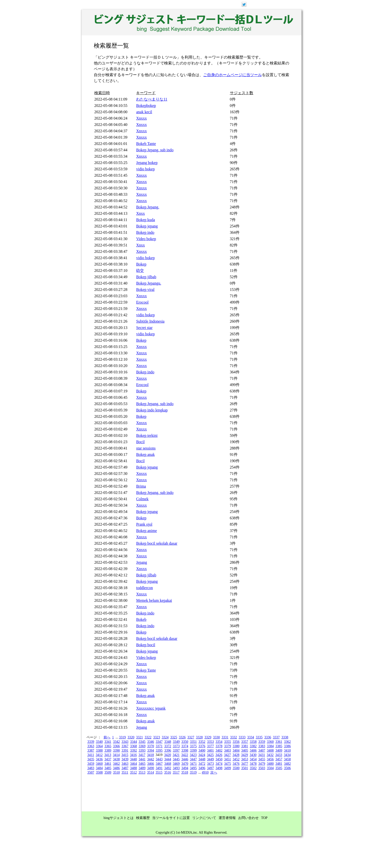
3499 (228, 768)
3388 (99, 751)
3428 (236, 755)
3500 (236, 768)
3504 (270, 768)
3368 (134, 746)
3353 (211, 742)
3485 (108, 768)
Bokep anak (145, 454)
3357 (245, 742)
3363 (91, 746)
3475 (228, 764)
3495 (193, 768)
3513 (142, 772)
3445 (176, 759)
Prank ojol (144, 524)
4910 (205, 772)
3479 (262, 764)
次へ (214, 772)
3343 (125, 742)
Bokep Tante (146, 670)
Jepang (141, 562)
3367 (125, 746)
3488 (134, 768)
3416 (133, 755)
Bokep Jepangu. (149, 283)
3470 (185, 764)
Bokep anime (146, 531)
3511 (125, 772)
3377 (211, 746)
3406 (253, 751)
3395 (159, 751)
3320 (131, 737)
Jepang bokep (147, 163)
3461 (108, 764)
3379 (228, 746)
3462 (117, 764)
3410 (287, 751)
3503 (262, 768)
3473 (211, 764)
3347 (159, 742)
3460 (99, 764)
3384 (270, 746)
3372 (168, 746)
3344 (134, 742)
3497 (211, 768)
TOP (264, 818)
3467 (159, 764)
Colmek (142, 499)
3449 (211, 759)
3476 (236, 764)
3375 (193, 746)
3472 (202, 764)
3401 (211, 751)
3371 (159, 746)
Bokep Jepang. (148, 207)
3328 (199, 737)
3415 (125, 755)
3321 (139, 737)
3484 (99, 768)
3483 (91, 768)
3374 (185, 746)
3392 (134, 751)
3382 (253, 746)
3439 (125, 759)
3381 (245, 746)
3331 (225, 737)
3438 (117, 759)
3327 (191, 737)
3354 (219, 742)
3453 (245, 759)
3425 (210, 755)
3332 (234, 737)
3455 (262, 759)
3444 (168, 759)
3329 (208, 737)
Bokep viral (145, 290)
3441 (142, 759)
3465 (142, 764)
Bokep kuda (145, 220)
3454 (253, 759)
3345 (142, 742)
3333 (242, 737)
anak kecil (144, 112)
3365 (108, 746)
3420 (168, 755)
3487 (125, 768)
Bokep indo (145, 232)
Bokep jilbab (146, 277)
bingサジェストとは (119, 818)
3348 (168, 742)
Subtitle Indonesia (150, 321)
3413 (108, 755)
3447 (193, 759)
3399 (193, 751)
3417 (142, 755)
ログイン (276, 4)
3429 (245, 755)
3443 (159, 759)
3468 (168, 764)
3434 (287, 755)
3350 (185, 742)
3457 (279, 759)
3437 (108, 759)
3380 (236, 746)
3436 (99, 759)
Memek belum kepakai (154, 600)
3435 (91, 759)
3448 (202, 759)
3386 (287, 746)
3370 (151, 746)
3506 (287, 768)
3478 (253, 764)
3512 (133, 772)
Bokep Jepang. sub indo (155, 150)
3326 (182, 737)
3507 (91, 772)
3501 (245, 768)
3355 (228, 742)
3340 (99, 742)
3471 (193, 764)
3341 (108, 742)
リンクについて (204, 818)
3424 (202, 755)
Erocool (142, 302)
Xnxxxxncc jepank (151, 708)
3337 (276, 737)
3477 (245, 764)
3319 (122, 737)
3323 (157, 737)
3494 (185, 768)
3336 (268, 737)
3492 (168, 768)
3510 (117, 772)
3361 (279, 742)
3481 (279, 764)
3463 (125, 764)
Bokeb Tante (146, 144)
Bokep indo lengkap (152, 410)
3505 (279, 768)
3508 (99, 772)
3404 (236, 751)
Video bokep (146, 239)
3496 (202, 768)
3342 (117, 742)
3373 (176, 746)
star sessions (146, 448)
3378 (219, 746)
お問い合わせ (248, 818)
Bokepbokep (146, 106)
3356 (236, 742)
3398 (185, 751)
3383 (262, 746)
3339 (91, 742)
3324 (165, 737)
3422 (185, 755)
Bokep (141, 264)
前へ (107, 737)
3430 (253, 755)
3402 (219, 751)
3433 (279, 755)
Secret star (144, 328)
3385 (279, 746)
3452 (236, 759)
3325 (174, 737)
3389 (108, 751)
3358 (253, 742)
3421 (176, 755)
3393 (142, 751)
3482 (287, 764)
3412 (99, 755)
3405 (245, 751)
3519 (193, 772)
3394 (151, 751)
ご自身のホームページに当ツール (233, 75)
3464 (134, 764)
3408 (270, 751)
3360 (270, 742)
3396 (168, 751)
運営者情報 (227, 818)
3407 (262, 751)
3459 (91, 764)
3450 (219, 759)
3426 (219, 755)
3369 (142, 746)
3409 (279, 751)
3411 (91, 755)
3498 (219, 768)
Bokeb (141, 619)
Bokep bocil (146, 645)
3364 (99, 746)
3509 (108, 772)
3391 (125, 751)
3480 (270, 764)
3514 (150, 772)
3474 (219, 764)
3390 (117, 751)
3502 (253, 768)
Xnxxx (141, 118)
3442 (151, 759)
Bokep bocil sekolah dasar (157, 543)
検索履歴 (143, 818)
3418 (150, 755)
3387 (91, 751)
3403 (228, 751)
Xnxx (140, 213)
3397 (176, 751)
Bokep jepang (147, 226)
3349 (176, 742)
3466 (151, 764)
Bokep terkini (147, 435)
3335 (259, 737)
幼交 (140, 271)
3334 (251, 737)
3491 (159, 768)
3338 (285, 737)
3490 (151, 768)
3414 (116, 755)
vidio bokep (145, 169)
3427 (227, 755)
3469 (176, 764)
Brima (141, 486)
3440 (134, 759)
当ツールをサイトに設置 (171, 818)
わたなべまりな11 (152, 99)
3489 (142, 768)
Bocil (140, 442)
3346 (151, 742)
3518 (185, 772)
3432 (270, 755)
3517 (176, 772)
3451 (228, 759)
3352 (202, 742)
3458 (287, 759)
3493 (176, 768)
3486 (117, 768)
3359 (262, 742)
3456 (270, 759)
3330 (216, 737)
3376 (202, 746)
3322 (148, 737)
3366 (117, 746)
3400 (202, 751)
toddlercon (144, 588)
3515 (159, 772)
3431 (262, 755)
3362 (287, 742)
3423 (193, 755)
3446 (185, 759)
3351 (193, 742)
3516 (168, 772)
